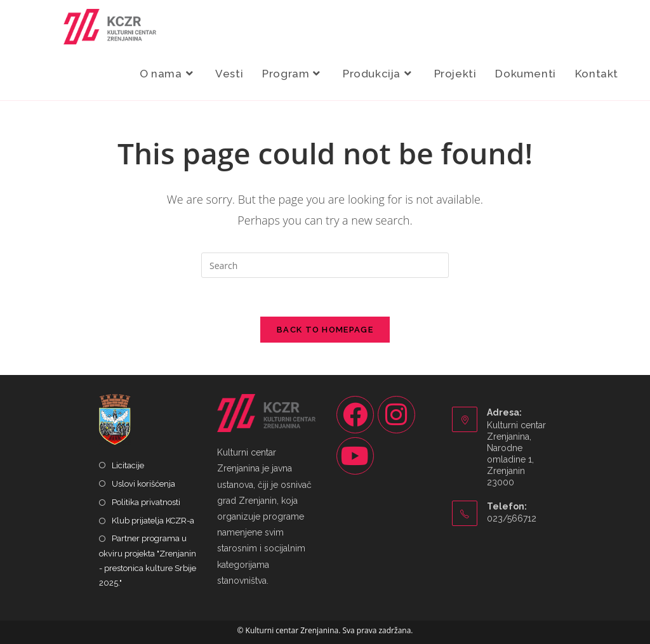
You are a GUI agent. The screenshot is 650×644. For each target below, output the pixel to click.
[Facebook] (355, 415)
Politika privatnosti (146, 502)
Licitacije (128, 465)
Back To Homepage (325, 330)
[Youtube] (355, 456)
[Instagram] (396, 415)
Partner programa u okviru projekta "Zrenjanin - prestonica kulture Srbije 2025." (148, 561)
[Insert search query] (325, 265)
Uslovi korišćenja (143, 484)
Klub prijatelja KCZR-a (153, 521)
